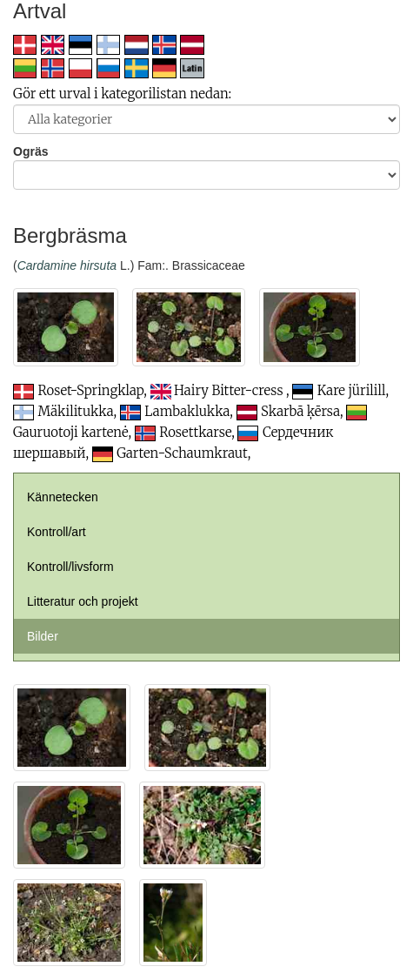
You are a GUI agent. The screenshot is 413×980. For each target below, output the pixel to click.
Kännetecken (63, 497)
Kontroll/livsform (70, 567)
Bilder (43, 636)
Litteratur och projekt (83, 601)
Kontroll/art (57, 532)
